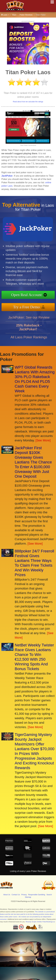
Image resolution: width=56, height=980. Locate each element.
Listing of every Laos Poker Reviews (28, 871)
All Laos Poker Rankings (29, 340)
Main (14, 15)
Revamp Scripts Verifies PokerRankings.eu (40, 922)
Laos (5, 15)
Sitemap (28, 897)
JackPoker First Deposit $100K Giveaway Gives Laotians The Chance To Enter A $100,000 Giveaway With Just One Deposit (33, 462)
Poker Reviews (26, 15)
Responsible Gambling (37, 895)
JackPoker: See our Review (29, 321)
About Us (7, 895)
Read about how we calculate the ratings (28, 102)
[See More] (43, 440)
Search (49, 895)
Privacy (24, 895)
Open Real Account (30, 295)
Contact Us (16, 895)
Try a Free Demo (30, 306)
